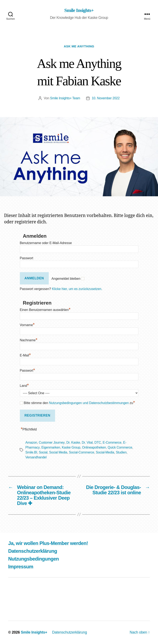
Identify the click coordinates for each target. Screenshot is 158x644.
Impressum (21, 567)
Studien (121, 452)
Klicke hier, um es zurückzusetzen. (77, 289)
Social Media (58, 452)
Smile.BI (31, 452)
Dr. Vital (87, 442)
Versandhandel (36, 457)
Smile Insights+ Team (65, 98)
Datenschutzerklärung (33, 551)
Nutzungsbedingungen (33, 559)
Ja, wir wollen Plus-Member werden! (48, 543)
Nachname (29, 340)
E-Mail (25, 355)
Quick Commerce (120, 447)
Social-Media (105, 452)
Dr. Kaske (73, 442)
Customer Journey (52, 442)
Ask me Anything (79, 46)
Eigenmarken (51, 447)
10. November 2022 (106, 98)
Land (24, 386)
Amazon (31, 442)
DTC (98, 442)
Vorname (27, 325)
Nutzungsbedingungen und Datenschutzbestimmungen (89, 403)
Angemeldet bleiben (66, 279)
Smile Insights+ (79, 10)
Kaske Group (71, 447)
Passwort (27, 258)
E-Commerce (112, 442)
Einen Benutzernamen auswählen (45, 310)
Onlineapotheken (94, 447)
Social (43, 452)
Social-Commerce (82, 452)
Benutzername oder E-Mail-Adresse (46, 243)
